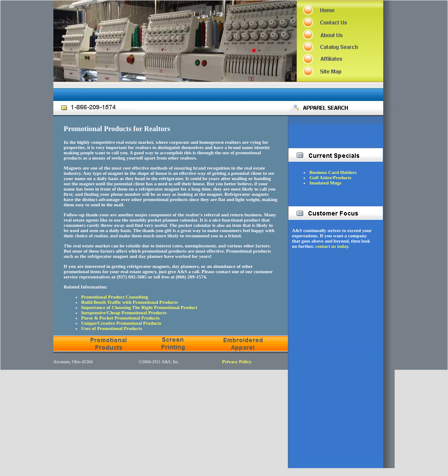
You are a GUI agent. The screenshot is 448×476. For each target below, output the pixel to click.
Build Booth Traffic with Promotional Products (130, 302)
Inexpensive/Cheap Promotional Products (124, 313)
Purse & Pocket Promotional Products (121, 318)
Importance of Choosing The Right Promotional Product (139, 307)
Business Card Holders (333, 172)
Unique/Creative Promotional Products (121, 323)
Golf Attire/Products (330, 177)
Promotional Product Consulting (115, 297)
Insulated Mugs (325, 183)
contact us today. (332, 246)
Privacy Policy (237, 361)
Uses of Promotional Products (112, 328)
